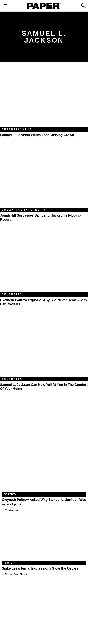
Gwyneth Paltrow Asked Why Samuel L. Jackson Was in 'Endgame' (44, 502)
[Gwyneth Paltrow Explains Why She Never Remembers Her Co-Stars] (44, 263)
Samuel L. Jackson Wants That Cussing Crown (37, 135)
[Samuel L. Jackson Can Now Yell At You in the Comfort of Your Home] (44, 347)
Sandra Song (12, 510)
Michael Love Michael (17, 574)
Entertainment (17, 129)
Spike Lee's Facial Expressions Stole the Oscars (40, 568)
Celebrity (12, 294)
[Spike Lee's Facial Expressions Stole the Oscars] (44, 540)
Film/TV (8, 563)
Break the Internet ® (24, 210)
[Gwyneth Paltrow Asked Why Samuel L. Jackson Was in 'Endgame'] (44, 471)
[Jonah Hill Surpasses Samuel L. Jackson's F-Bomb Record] (44, 178)
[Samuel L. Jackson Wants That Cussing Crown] (44, 97)
